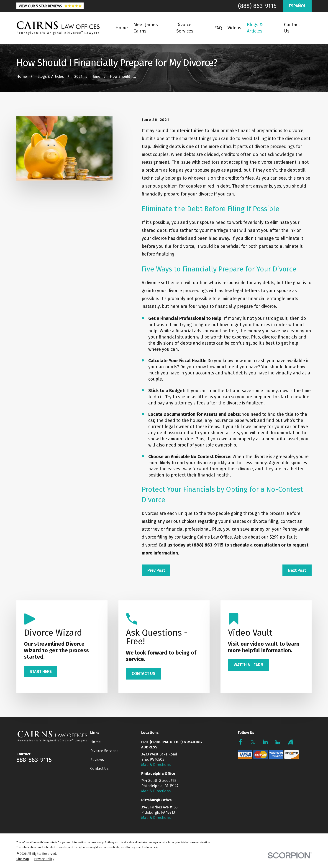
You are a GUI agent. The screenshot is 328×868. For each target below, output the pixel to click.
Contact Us (99, 769)
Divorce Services (104, 751)
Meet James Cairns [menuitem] (146, 28)
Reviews (97, 760)
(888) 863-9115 (257, 6)
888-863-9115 (34, 760)
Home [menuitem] (122, 28)
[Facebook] (240, 742)
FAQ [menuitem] (218, 28)
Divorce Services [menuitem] (185, 28)
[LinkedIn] (265, 742)
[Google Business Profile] (278, 742)
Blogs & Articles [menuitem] (255, 28)
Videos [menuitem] (234, 28)
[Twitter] (253, 742)
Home (95, 742)
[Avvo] (290, 742)
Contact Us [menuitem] (292, 28)
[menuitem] (23, 859)
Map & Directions (156, 765)
